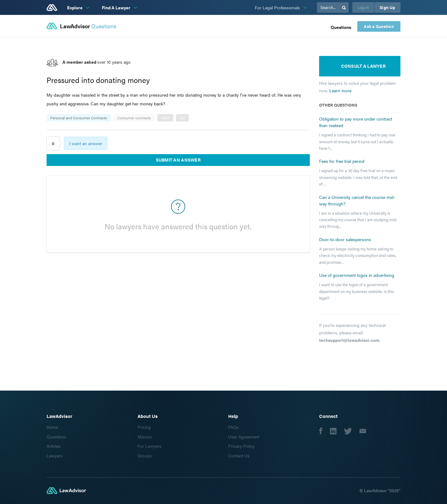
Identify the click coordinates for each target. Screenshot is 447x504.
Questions (341, 27)
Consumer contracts (134, 118)
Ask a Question (379, 26)
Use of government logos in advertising (357, 275)
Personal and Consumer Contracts (79, 118)
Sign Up (387, 7)
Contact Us (239, 456)
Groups (145, 456)
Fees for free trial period (342, 161)
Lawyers (55, 456)
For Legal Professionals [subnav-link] (278, 7)
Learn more (340, 90)
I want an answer (86, 143)
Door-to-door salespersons (345, 239)
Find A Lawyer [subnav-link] (117, 7)
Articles (54, 446)
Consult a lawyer (363, 66)
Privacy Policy (242, 446)
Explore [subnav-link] (75, 7)
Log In (363, 7)
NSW (165, 118)
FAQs (233, 427)
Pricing (144, 427)
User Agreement (244, 437)
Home (52, 427)
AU (182, 118)
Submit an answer (178, 160)
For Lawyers (149, 446)
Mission (145, 437)
